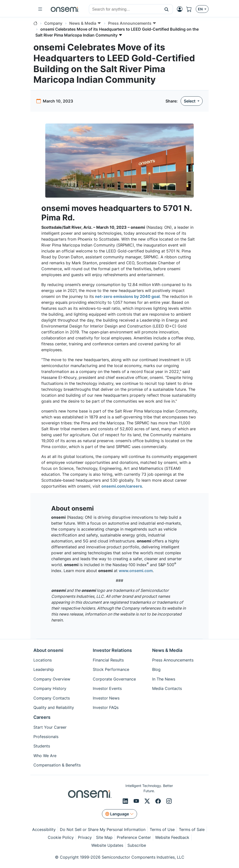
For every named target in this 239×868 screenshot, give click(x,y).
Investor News (106, 698)
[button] (167, 9)
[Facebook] (159, 801)
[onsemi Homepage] (65, 9)
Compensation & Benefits (57, 765)
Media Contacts (167, 688)
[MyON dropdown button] (181, 9)
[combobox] (125, 9)
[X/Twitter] (148, 801)
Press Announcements (173, 660)
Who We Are (45, 756)
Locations (43, 660)
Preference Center (134, 837)
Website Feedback (172, 837)
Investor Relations (112, 650)
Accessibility (44, 829)
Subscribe (137, 845)
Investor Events (107, 688)
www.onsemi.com (136, 571)
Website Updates (107, 845)
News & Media (167, 650)
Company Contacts (52, 698)
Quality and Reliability (54, 707)
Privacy (85, 837)
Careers (42, 717)
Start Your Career (50, 727)
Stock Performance (111, 669)
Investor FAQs (106, 707)
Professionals (46, 737)
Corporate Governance (114, 679)
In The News (164, 679)
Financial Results (108, 660)
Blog (156, 669)
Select (190, 101)
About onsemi (48, 650)
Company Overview (52, 679)
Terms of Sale (192, 829)
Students (42, 746)
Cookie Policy (61, 837)
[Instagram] (169, 801)
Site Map (104, 837)
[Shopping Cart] (191, 9)
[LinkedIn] (126, 801)
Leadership (44, 669)
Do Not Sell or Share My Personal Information (103, 829)
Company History (50, 688)
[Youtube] (137, 801)
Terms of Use (162, 829)
